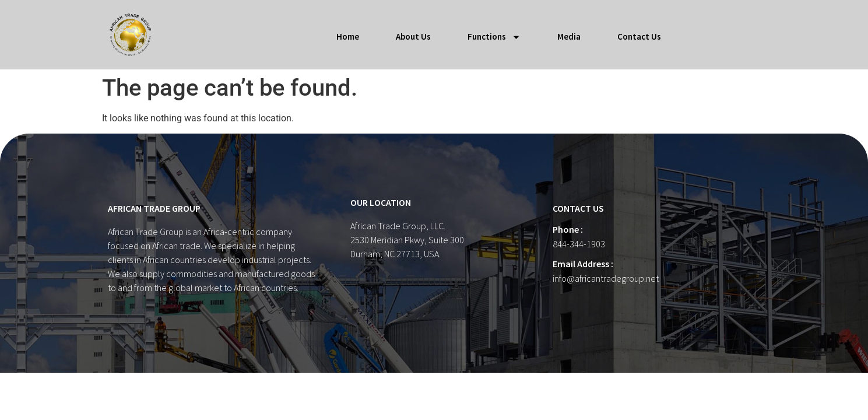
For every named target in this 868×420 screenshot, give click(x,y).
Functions (494, 37)
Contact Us (639, 36)
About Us (413, 36)
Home (348, 36)
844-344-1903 (579, 244)
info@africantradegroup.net (606, 278)
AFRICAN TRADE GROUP (154, 208)
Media (569, 36)
